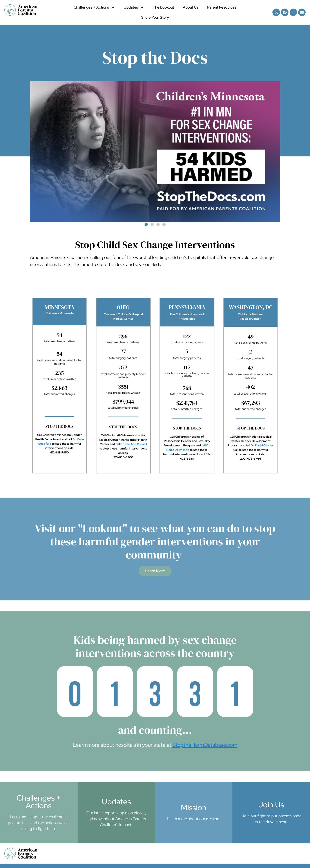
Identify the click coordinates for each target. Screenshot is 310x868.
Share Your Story (155, 17)
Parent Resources (222, 7)
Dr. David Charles (262, 445)
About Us (191, 7)
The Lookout (163, 7)
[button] (146, 224)
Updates (134, 7)
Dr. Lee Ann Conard (134, 444)
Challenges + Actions (94, 7)
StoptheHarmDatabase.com (205, 745)
